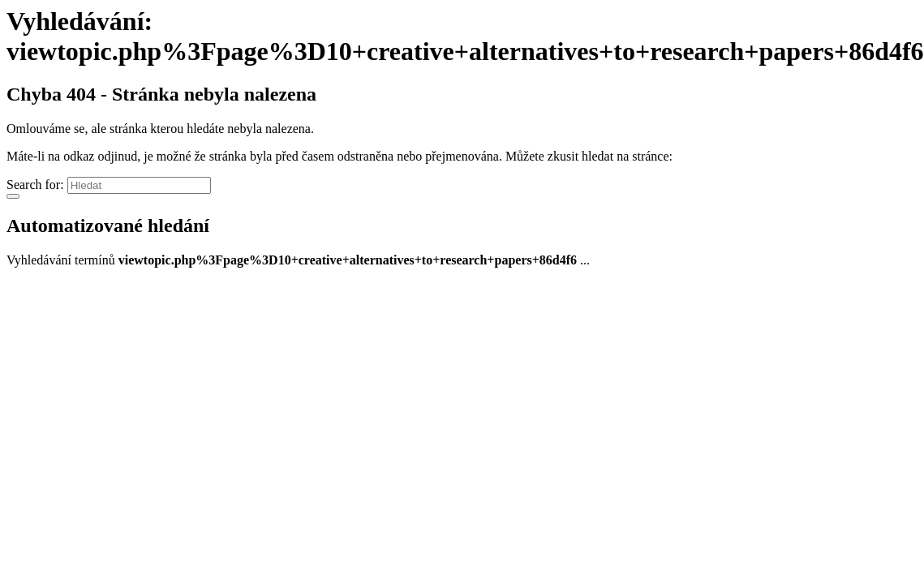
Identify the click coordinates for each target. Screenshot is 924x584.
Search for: (35, 185)
